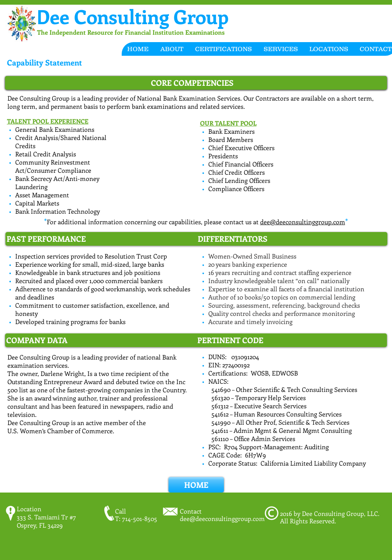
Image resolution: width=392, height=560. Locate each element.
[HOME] (196, 485)
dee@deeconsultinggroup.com (303, 222)
